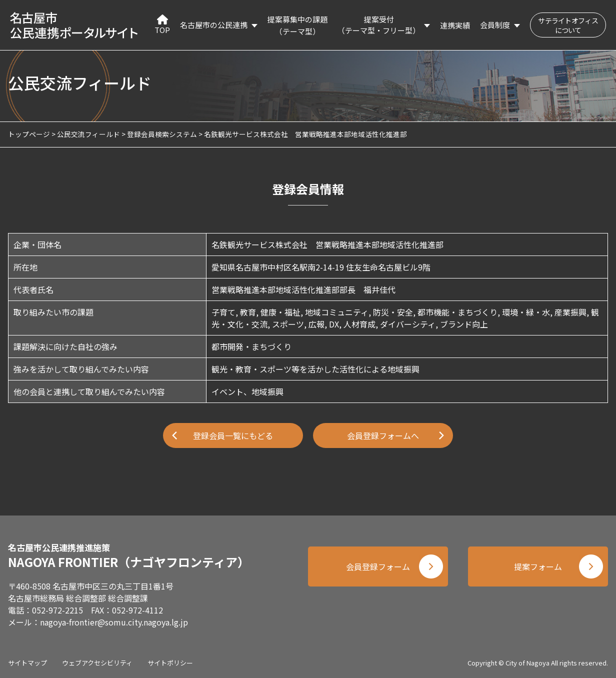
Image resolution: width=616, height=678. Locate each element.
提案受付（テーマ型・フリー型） (379, 25)
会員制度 (495, 25)
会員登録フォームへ (383, 435)
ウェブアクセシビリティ (97, 663)
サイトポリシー (170, 663)
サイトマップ (27, 663)
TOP (162, 25)
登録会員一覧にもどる (233, 435)
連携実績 (455, 25)
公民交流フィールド (88, 134)
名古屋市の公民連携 (214, 25)
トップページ (29, 134)
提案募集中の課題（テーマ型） (297, 25)
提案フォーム (538, 566)
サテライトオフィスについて (568, 25)
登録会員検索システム (162, 134)
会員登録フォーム (378, 566)
